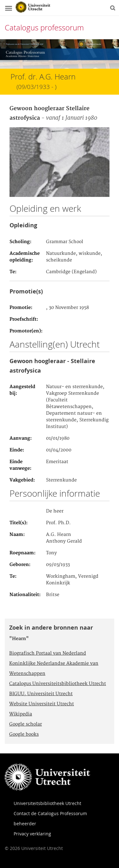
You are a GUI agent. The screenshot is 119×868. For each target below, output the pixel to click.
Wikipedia (21, 714)
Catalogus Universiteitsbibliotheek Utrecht (58, 684)
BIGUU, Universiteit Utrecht (41, 694)
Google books (24, 734)
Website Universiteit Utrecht (42, 704)
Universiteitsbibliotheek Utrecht (47, 803)
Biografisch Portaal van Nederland (48, 653)
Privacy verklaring (32, 834)
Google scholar (26, 724)
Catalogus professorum (44, 28)
